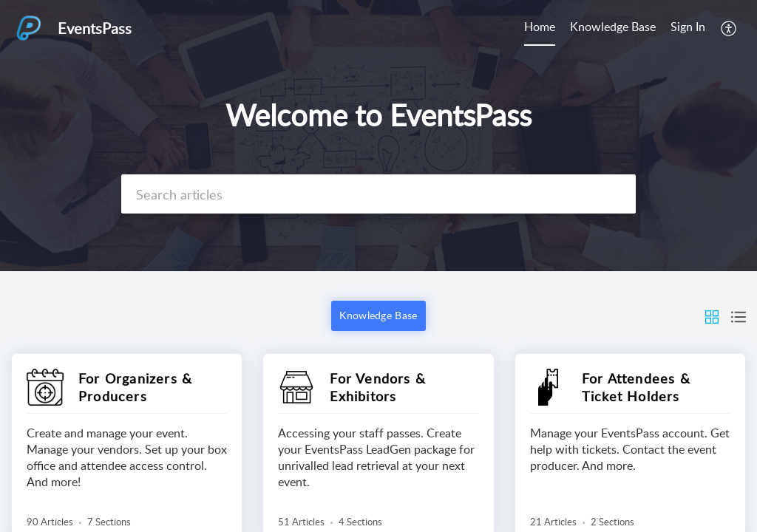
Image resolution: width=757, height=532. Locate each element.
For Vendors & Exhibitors (378, 387)
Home (540, 27)
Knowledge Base (613, 27)
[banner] (378, 136)
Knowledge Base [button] (378, 315)
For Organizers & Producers (135, 387)
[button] (729, 28)
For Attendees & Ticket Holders (636, 387)
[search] (378, 194)
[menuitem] (540, 28)
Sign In (688, 27)
